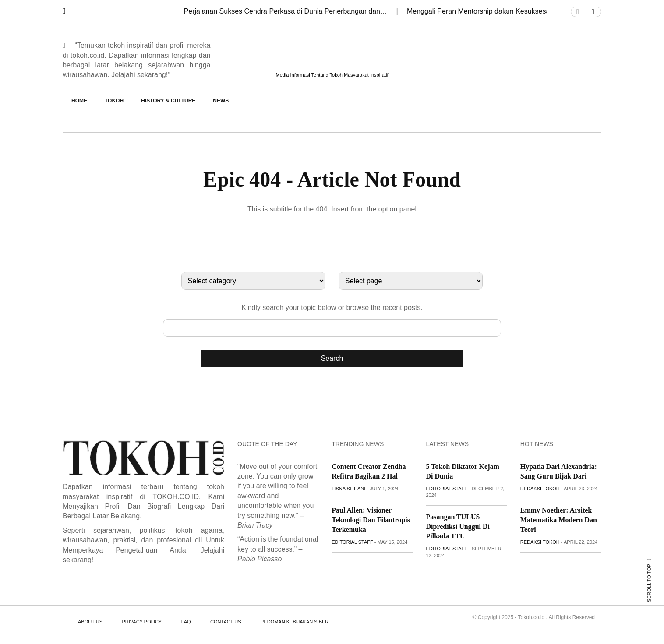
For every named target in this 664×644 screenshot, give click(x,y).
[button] (70, 9)
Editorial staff (352, 542)
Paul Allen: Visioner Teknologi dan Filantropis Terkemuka (371, 520)
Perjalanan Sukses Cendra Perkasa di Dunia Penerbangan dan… (287, 11)
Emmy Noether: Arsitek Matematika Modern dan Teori (559, 520)
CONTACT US (226, 622)
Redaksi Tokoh (540, 489)
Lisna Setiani (348, 489)
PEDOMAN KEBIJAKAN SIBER (295, 622)
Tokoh (114, 101)
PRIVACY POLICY (142, 622)
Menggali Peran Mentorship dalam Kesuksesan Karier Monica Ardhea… (519, 11)
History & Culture (168, 101)
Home (79, 101)
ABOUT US (90, 622)
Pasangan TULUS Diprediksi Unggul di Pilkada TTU (458, 526)
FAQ (186, 622)
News (221, 101)
